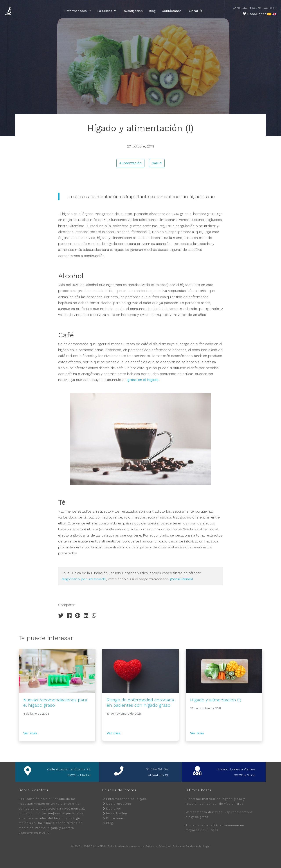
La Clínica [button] (107, 11)
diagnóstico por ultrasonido (84, 579)
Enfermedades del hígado (127, 799)
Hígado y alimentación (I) (216, 700)
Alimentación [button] (130, 163)
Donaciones (116, 818)
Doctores (114, 809)
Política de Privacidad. (159, 846)
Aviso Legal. (203, 846)
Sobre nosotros (119, 804)
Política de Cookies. (184, 846)
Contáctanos (172, 11)
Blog (152, 11)
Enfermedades (78, 11)
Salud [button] (157, 163)
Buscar (193, 11)
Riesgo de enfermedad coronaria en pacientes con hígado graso (140, 702)
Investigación (133, 11)
